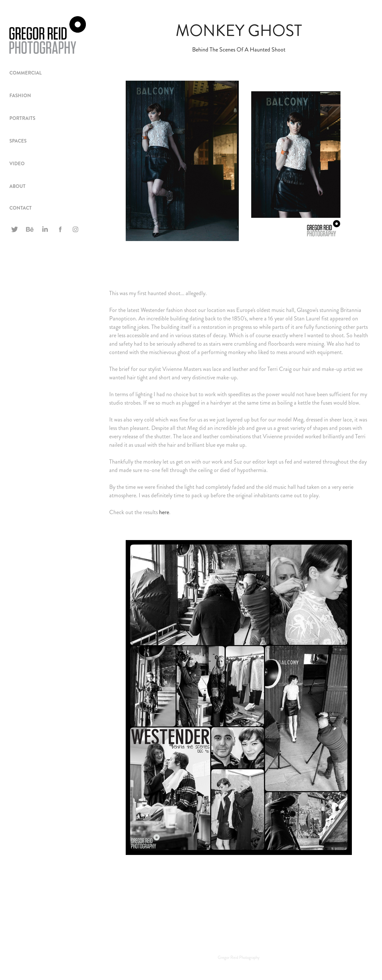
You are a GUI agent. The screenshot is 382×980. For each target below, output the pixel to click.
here (164, 512)
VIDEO (17, 164)
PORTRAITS (22, 118)
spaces (18, 141)
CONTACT (21, 208)
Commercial (26, 73)
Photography (249, 958)
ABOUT (17, 186)
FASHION (20, 96)
